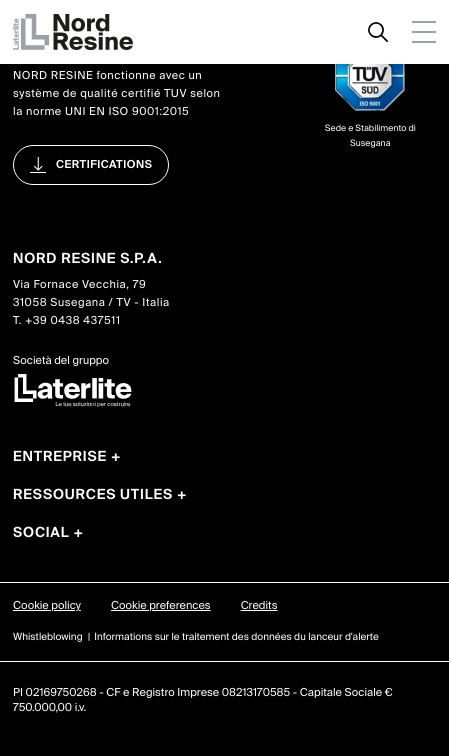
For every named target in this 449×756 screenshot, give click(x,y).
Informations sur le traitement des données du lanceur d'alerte (236, 637)
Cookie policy (47, 606)
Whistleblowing (48, 637)
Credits (259, 606)
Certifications (104, 165)
